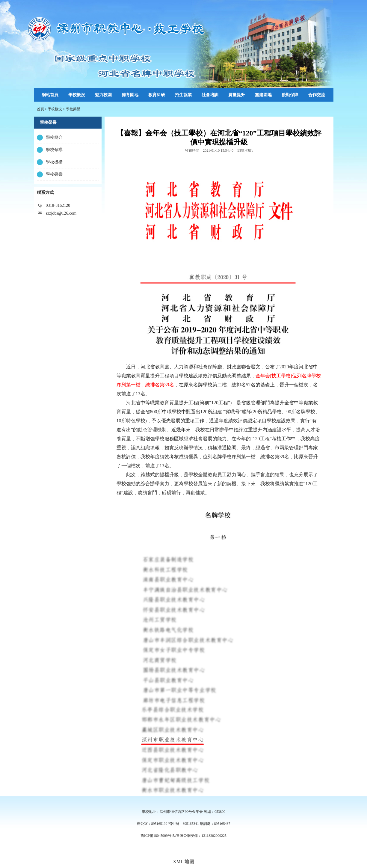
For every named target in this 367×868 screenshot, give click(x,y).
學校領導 (54, 150)
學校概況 (55, 109)
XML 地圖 (183, 862)
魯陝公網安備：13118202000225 (201, 836)
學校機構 (54, 162)
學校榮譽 (73, 109)
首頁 (40, 109)
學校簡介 (54, 137)
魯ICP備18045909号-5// (158, 836)
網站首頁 (50, 95)
